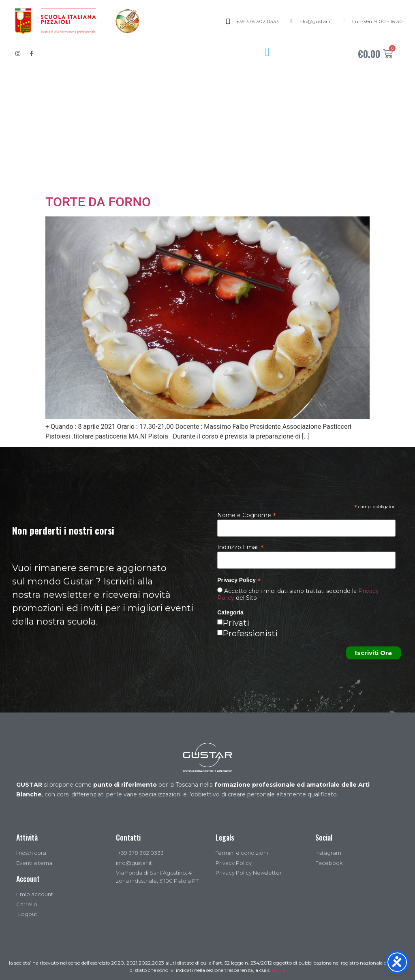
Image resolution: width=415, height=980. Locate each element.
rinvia (279, 970)
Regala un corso (182, 172)
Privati (236, 623)
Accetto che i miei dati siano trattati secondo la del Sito (298, 594)
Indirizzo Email (241, 547)
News (256, 172)
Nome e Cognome (247, 515)
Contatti (316, 172)
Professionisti (250, 633)
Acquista (101, 172)
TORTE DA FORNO (98, 202)
